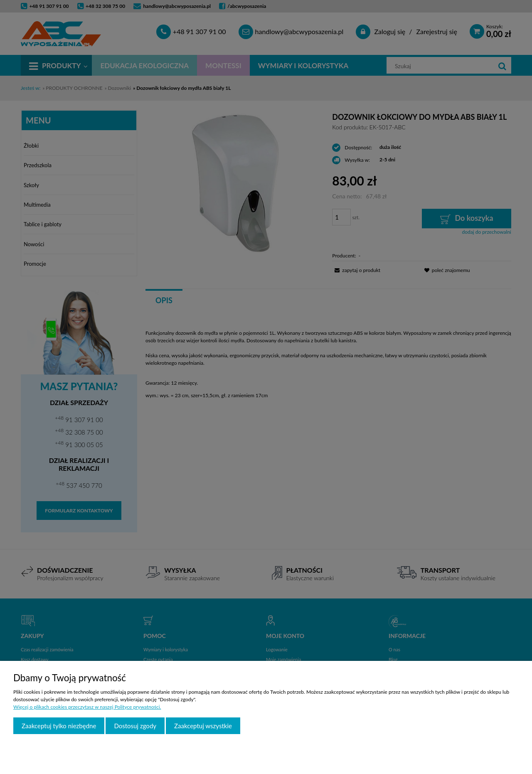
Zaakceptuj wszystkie (203, 726)
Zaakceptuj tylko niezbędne (59, 726)
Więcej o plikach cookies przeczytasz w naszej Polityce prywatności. (87, 707)
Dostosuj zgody (135, 726)
